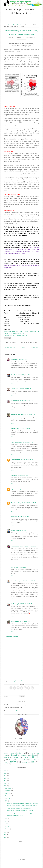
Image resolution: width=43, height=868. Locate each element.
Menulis (10, 25)
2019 (5, 786)
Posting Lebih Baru (10, 348)
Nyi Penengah (15, 604)
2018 (5, 832)
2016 (5, 837)
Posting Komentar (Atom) (18, 681)
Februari (8, 829)
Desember (8, 788)
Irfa (12, 567)
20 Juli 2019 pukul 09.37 (21, 530)
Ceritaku (20, 753)
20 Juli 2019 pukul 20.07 (26, 604)
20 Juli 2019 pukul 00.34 (23, 517)
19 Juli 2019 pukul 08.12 (25, 389)
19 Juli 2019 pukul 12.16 (29, 414)
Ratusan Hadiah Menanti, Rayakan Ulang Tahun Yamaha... (22, 806)
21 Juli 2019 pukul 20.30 (24, 621)
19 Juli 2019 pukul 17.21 (30, 489)
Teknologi (24, 762)
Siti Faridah (14, 359)
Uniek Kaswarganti (17, 581)
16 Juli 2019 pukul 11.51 (24, 359)
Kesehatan (33, 755)
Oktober (8, 793)
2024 (5, 773)
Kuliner (6, 757)
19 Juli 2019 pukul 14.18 (26, 428)
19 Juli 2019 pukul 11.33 (27, 401)
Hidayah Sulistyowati (17, 546)
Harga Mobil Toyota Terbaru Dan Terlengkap (19, 808)
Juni (6, 819)
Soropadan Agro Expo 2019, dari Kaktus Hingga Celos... (22, 813)
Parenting (11, 760)
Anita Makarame (16, 442)
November (8, 791)
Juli (6, 801)
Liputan (16, 757)
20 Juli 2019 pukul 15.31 (20, 567)
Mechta (13, 475)
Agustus (8, 798)
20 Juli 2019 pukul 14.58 (30, 546)
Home (6, 25)
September (8, 796)
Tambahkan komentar (12, 636)
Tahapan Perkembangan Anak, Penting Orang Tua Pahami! (23, 803)
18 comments (32, 38)
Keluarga (23, 755)
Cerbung (12, 753)
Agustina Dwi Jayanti (17, 489)
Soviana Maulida (16, 401)
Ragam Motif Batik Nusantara (15, 815)
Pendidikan (19, 760)
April (7, 824)
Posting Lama (35, 348)
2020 (5, 783)
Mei (6, 821)
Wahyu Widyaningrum (16, 38)
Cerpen (31, 753)
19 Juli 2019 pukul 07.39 (24, 375)
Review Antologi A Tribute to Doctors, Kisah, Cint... (21, 810)
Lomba (25, 757)
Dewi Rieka (14, 375)
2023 (5, 776)
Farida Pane (15, 389)
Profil (25, 760)
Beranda (23, 348)
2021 (5, 781)
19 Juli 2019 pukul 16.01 (22, 475)
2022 (5, 778)
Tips (32, 762)
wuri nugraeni (15, 428)
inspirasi (14, 755)
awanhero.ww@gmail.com (16, 710)
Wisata (6, 764)
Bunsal (13, 530)
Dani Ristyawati (16, 459)
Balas (13, 370)
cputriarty (14, 517)
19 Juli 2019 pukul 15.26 (27, 459)
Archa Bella (14, 621)
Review (22, 25)
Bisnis (5, 753)
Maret (7, 826)
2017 (5, 835)
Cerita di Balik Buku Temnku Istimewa (15, 336)
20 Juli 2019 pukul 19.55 (29, 581)
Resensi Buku (16, 25)
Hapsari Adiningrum (17, 414)
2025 (5, 770)
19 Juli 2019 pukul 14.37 (27, 442)
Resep (6, 762)
